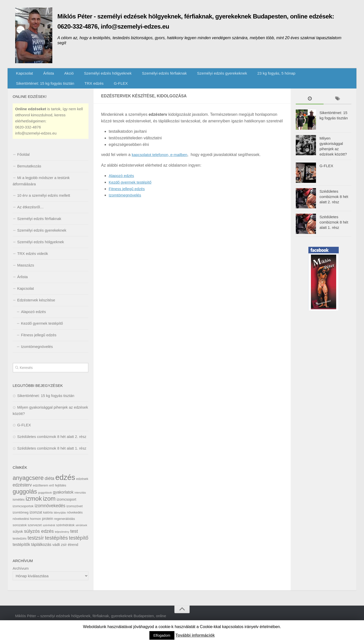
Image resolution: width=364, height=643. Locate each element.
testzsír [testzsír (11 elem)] (36, 543)
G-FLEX (49, 87)
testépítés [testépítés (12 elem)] (56, 543)
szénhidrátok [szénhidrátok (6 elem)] (65, 530)
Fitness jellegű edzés (128, 194)
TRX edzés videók (33, 259)
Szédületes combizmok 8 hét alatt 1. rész (52, 453)
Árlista (45, 74)
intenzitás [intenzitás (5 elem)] (80, 498)
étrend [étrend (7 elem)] (73, 550)
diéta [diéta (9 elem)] (50, 483)
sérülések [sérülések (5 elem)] (81, 530)
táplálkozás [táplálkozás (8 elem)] (41, 550)
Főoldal (23, 159)
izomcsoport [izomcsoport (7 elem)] (66, 504)
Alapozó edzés (122, 181)
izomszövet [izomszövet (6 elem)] (75, 511)
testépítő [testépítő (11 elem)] (79, 543)
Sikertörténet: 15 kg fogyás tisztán (323, 74)
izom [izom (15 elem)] (49, 504)
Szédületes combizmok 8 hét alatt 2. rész (52, 442)
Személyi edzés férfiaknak (155, 74)
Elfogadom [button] (162, 635)
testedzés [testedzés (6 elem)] (20, 544)
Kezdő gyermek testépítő (131, 187)
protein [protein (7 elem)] (48, 524)
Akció (63, 74)
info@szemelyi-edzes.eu (36, 138)
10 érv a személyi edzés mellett (44, 200)
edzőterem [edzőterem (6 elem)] (41, 490)
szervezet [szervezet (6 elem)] (35, 530)
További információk (195, 635)
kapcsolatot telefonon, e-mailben (161, 160)
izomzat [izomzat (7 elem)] (36, 517)
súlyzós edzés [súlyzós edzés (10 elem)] (39, 536)
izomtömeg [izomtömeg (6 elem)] (21, 517)
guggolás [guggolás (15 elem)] (25, 497)
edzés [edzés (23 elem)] (65, 482)
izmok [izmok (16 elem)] (34, 504)
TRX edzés (25, 87)
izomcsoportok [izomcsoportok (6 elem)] (23, 511)
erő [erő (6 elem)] (52, 490)
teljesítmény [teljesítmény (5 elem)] (62, 537)
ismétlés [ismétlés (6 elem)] (19, 505)
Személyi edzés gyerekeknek (212, 74)
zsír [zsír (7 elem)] (64, 550)
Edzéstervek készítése (36, 305)
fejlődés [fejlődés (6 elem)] (61, 490)
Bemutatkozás (29, 171)
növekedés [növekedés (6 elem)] (75, 517)
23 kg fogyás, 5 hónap (265, 74)
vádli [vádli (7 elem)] (56, 550)
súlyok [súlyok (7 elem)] (18, 537)
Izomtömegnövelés (126, 200)
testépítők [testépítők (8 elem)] (21, 550)
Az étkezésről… (30, 212)
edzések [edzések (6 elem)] (82, 484)
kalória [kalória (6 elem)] (48, 517)
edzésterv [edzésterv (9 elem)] (22, 490)
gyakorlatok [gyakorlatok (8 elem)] (63, 497)
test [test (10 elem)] (74, 536)
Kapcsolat (24, 74)
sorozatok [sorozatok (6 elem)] (20, 530)
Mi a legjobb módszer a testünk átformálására (41, 186)
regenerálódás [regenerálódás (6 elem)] (64, 524)
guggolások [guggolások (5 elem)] (45, 498)
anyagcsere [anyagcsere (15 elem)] (28, 483)
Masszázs (26, 270)
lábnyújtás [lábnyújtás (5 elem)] (60, 518)
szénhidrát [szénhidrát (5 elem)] (49, 530)
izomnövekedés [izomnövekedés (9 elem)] (50, 511)
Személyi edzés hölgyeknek (100, 74)
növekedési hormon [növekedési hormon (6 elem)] (27, 524)
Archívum (21, 573)
